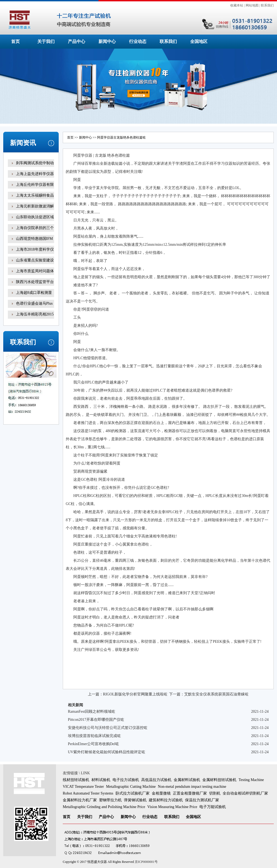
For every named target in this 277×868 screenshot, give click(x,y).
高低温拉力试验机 (156, 780)
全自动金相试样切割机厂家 (245, 793)
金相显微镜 (161, 793)
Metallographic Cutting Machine (131, 787)
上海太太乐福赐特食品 (35, 195)
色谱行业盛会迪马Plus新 (34, 307)
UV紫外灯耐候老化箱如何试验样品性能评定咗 (107, 752)
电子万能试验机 (213, 807)
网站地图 (252, 5)
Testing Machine (251, 780)
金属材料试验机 (187, 780)
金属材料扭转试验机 (219, 780)
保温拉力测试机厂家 (202, 800)
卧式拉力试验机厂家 (133, 793)
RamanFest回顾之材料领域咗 (92, 711)
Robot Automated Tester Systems (88, 793)
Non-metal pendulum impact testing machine (192, 787)
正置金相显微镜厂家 (190, 793)
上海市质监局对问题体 (35, 271)
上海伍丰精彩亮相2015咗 (35, 318)
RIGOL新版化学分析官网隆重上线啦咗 (135, 694)
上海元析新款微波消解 (35, 206)
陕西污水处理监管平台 (35, 282)
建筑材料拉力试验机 (166, 800)
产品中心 (77, 41)
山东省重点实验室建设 (35, 260)
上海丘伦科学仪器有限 (35, 185)
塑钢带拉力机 (110, 800)
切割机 (215, 793)
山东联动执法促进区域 (35, 217)
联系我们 (267, 5)
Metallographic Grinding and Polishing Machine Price (104, 807)
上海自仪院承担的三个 (35, 228)
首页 (15, 41)
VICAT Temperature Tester (83, 787)
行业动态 (138, 41)
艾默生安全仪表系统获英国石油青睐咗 (216, 694)
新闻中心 (107, 41)
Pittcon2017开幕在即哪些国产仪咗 (96, 720)
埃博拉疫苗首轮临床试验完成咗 (94, 736)
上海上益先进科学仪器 (35, 174)
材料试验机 (101, 780)
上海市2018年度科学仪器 (35, 253)
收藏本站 (237, 5)
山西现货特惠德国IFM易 (34, 242)
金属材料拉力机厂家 (80, 800)
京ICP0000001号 (146, 862)
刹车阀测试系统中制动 (35, 163)
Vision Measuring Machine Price (172, 807)
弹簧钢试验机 (135, 800)
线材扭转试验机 (76, 780)
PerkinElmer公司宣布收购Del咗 (93, 744)
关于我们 (46, 41)
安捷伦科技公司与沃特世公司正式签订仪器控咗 (108, 728)
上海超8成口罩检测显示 (34, 296)
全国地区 (199, 41)
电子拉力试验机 (126, 780)
